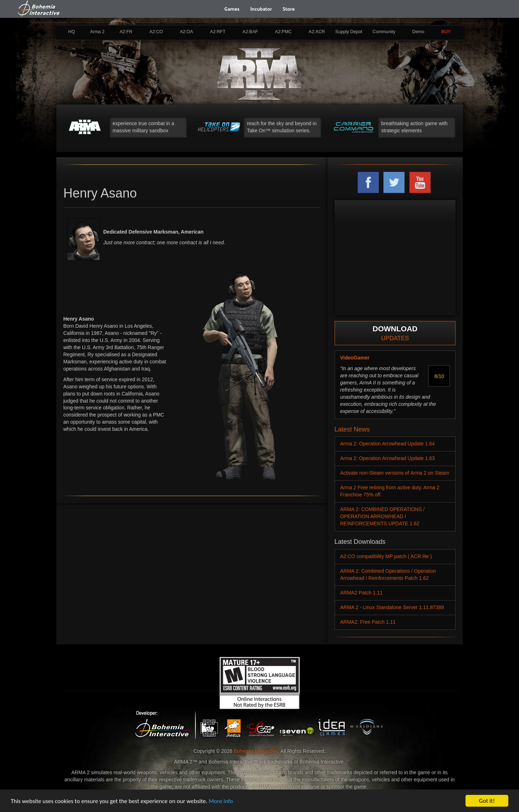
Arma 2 (98, 32)
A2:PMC (283, 32)
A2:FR (126, 32)
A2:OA (186, 32)
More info (221, 801)
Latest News (352, 429)
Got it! (487, 801)
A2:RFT (218, 32)
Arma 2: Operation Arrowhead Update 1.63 (388, 458)
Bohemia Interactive (256, 751)
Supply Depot (349, 32)
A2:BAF (250, 32)
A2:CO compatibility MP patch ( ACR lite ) (386, 556)
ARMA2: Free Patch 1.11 (368, 622)
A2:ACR (317, 32)
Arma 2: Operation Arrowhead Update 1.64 (388, 444)
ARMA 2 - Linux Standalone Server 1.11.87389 (392, 607)
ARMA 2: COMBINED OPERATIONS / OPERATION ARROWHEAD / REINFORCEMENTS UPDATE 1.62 (383, 516)
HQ (72, 32)
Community (384, 32)
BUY (446, 32)
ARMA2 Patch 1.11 (362, 593)
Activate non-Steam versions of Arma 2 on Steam (395, 473)
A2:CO (156, 32)
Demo (418, 32)
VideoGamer (355, 358)
